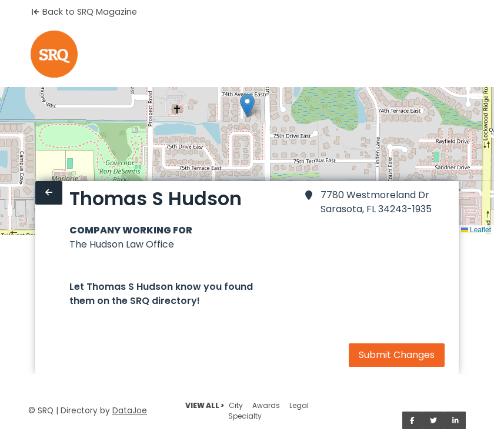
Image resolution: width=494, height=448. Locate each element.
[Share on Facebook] (412, 420)
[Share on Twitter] (433, 420)
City (236, 405)
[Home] (54, 54)
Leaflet (476, 230)
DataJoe (130, 411)
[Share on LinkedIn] (455, 420)
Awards (266, 405)
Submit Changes (397, 355)
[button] (247, 106)
